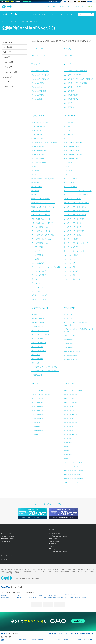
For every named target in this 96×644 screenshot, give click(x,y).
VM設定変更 (35, 183)
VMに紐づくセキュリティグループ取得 (44, 142)
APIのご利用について (38, 55)
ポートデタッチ (37, 283)
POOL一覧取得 (69, 122)
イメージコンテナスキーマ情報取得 (75, 71)
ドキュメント (10, 14)
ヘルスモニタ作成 (70, 259)
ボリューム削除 (37, 87)
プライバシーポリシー (82, 571)
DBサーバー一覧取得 (71, 394)
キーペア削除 (36, 251)
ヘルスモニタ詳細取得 (71, 271)
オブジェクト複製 (37, 347)
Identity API (69, 49)
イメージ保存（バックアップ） (42, 231)
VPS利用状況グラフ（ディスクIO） (43, 203)
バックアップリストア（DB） (73, 463)
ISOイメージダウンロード (40, 122)
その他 (3, 641)
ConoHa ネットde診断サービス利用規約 (63, 569)
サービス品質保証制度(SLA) (60, 571)
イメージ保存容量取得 (71, 95)
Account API (69, 308)
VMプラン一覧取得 (38, 147)
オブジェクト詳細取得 (39, 351)
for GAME (58, 7)
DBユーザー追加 (69, 438)
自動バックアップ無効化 (39, 299)
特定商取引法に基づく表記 (30, 571)
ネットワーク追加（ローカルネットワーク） (78, 251)
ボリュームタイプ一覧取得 (40, 75)
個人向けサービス (88, 639)
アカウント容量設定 (38, 319)
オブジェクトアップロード (40, 327)
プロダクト (51, 14)
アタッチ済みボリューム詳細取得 (42, 223)
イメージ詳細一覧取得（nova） (42, 239)
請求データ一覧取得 (70, 355)
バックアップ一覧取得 (39, 271)
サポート (83, 7)
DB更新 (66, 451)
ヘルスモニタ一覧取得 (71, 255)
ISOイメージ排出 (37, 134)
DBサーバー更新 (69, 410)
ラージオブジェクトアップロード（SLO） (45, 371)
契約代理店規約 (17, 571)
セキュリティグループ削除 (73, 223)
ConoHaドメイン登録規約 (14, 569)
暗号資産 (80, 639)
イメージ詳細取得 (70, 107)
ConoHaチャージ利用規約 (29, 569)
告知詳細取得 (68, 347)
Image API (68, 64)
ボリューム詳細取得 (38, 95)
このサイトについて (39, 14)
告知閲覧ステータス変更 (72, 351)
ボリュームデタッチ (38, 291)
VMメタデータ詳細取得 (39, 163)
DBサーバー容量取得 (71, 402)
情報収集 (66, 639)
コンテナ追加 (36, 363)
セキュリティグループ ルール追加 (75, 215)
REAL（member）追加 (71, 159)
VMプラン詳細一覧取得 (39, 150)
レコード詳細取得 (37, 430)
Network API (69, 116)
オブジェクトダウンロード (40, 331)
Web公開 (34, 315)
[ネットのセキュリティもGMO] (16, 1)
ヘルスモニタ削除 (70, 263)
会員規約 (3, 569)
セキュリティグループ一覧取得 (74, 219)
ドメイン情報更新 (37, 406)
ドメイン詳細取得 (37, 414)
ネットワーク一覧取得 (71, 239)
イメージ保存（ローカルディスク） (43, 235)
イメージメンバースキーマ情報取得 (75, 83)
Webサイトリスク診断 (51, 595)
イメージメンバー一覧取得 (73, 87)
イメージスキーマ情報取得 (73, 75)
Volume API (37, 64)
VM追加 (34, 195)
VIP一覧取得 (68, 163)
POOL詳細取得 (69, 134)
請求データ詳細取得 (70, 359)
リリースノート (71, 14)
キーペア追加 (36, 259)
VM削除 (34, 175)
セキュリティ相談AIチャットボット (67, 595)
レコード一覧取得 (37, 418)
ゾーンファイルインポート (40, 390)
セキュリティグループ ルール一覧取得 (76, 203)
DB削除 (66, 447)
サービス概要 (16, 573)
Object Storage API (40, 308)
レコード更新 (36, 426)
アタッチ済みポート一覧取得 (41, 211)
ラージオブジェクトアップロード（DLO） (45, 367)
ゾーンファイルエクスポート (41, 394)
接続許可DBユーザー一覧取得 (73, 471)
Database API (70, 383)
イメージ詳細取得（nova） (40, 243)
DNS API (35, 383)
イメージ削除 (68, 103)
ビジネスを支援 (32, 639)
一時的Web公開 (37, 375)
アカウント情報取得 (38, 323)
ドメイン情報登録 (37, 410)
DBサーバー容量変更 (71, 406)
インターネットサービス (7, 639)
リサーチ (60, 639)
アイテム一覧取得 (70, 315)
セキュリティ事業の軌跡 (81, 597)
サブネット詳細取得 (70, 187)
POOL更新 (67, 130)
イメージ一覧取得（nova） (40, 227)
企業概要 (8, 573)
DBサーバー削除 (69, 398)
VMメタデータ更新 (38, 159)
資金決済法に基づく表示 (45, 571)
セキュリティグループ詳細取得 (74, 231)
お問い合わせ (72, 571)
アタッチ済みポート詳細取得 (41, 215)
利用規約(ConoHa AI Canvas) (83, 569)
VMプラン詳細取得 (38, 155)
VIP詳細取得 (68, 171)
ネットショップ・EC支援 (21, 639)
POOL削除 (67, 126)
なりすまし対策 (69, 597)
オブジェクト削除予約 (39, 343)
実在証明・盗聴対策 (6, 597)
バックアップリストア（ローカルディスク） (46, 267)
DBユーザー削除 (69, 426)
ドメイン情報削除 (37, 402)
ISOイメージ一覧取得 (38, 126)
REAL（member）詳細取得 (73, 155)
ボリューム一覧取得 (38, 83)
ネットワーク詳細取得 (71, 247)
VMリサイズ (35, 167)
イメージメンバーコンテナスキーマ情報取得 (78, 79)
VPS (54, 7)
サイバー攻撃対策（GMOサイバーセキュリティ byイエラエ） (27, 597)
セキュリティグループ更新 (73, 227)
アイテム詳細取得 (70, 319)
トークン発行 (68, 55)
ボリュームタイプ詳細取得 (40, 79)
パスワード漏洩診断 (39, 595)
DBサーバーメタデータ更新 (73, 390)
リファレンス (60, 14)
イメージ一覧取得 (70, 91)
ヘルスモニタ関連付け (71, 275)
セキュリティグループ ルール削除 (75, 207)
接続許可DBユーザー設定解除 (73, 479)
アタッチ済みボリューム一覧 (41, 219)
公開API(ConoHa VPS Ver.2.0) (29, 21)
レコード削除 (36, 422)
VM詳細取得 (35, 191)
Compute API (38, 116)
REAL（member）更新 (71, 150)
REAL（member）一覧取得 (73, 142)
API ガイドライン (39, 49)
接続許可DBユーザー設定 (72, 475)
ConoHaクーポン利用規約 (44, 569)
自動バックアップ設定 (71, 483)
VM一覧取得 (35, 171)
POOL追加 (67, 138)
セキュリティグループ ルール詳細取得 (76, 211)
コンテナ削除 (36, 355)
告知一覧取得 (68, 343)
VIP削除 (66, 167)
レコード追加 (36, 434)
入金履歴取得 (68, 339)
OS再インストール (37, 138)
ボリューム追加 (37, 99)
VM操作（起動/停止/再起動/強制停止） (44, 179)
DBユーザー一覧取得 (71, 422)
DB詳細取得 (68, 454)
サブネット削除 (69, 183)
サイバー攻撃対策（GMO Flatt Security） (54, 597)
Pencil (70, 7)
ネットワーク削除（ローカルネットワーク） (78, 243)
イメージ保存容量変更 (71, 99)
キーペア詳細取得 (37, 255)
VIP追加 (66, 175)
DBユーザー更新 (69, 430)
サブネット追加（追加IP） (72, 199)
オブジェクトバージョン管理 (41, 335)
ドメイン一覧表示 (37, 398)
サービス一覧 (76, 7)
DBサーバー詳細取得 (71, 414)
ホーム (4, 21)
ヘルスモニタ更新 (70, 267)
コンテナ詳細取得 (37, 359)
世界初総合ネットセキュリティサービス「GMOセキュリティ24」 (16, 595)
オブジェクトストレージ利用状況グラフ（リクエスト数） (78, 324)
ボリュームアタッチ (38, 287)
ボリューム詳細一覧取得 (39, 91)
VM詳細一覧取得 (37, 187)
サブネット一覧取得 (70, 179)
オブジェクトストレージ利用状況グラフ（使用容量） (78, 330)
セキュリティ (41, 639)
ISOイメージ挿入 (37, 130)
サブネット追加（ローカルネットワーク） (78, 191)
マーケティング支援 (51, 639)
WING (50, 7)
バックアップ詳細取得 (39, 275)
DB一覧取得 (68, 442)
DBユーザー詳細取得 (71, 434)
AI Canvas (64, 7)
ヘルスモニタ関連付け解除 (73, 279)
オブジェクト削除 (37, 339)
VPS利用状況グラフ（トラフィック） (44, 207)
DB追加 (66, 459)
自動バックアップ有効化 (39, 295)
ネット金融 (73, 639)
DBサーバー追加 (69, 418)
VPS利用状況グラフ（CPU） (41, 199)
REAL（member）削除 (71, 147)
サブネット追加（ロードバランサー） (76, 195)
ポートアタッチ (37, 279)
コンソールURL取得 (38, 263)
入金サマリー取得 (70, 335)
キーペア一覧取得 (37, 247)
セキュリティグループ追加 (73, 235)
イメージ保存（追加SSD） (40, 71)
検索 (92, 14)
